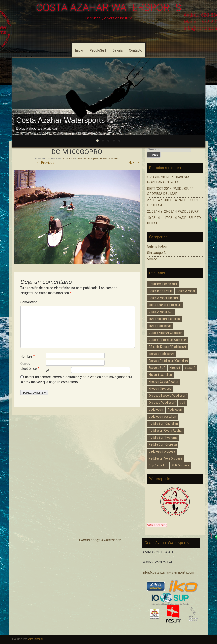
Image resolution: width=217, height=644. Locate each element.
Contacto (136, 50)
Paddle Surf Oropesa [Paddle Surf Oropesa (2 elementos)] (163, 444)
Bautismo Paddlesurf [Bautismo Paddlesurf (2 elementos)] (163, 284)
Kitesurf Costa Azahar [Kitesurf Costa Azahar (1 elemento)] (164, 382)
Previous (45, 163)
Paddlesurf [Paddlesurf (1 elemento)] (175, 410)
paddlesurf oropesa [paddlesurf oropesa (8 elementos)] (162, 451)
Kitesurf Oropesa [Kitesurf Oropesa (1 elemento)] (160, 389)
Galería (118, 50)
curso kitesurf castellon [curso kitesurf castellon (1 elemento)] (164, 319)
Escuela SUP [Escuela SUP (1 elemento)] (157, 368)
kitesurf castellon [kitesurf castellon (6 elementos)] (160, 375)
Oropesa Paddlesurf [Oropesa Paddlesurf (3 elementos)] (162, 403)
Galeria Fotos (157, 246)
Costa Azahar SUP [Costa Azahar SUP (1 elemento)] (161, 312)
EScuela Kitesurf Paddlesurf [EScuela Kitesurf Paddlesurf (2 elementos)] (168, 347)
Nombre (27, 356)
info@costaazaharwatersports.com (168, 572)
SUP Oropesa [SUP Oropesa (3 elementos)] (180, 465)
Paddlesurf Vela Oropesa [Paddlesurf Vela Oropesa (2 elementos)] (166, 458)
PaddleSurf (98, 50)
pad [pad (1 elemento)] (182, 403)
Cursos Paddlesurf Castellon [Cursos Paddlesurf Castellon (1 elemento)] (168, 340)
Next (134, 163)
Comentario (29, 302)
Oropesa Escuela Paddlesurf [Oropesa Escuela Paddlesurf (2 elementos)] (168, 396)
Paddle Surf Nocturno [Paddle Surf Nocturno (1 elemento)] (163, 438)
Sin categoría (157, 253)
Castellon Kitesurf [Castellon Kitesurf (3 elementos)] (161, 291)
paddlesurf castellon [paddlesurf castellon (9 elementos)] (162, 417)
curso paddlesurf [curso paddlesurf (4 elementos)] (160, 326)
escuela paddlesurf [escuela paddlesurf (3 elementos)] (162, 354)
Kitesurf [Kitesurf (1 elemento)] (175, 368)
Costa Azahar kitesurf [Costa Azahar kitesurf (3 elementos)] (163, 298)
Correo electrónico (30, 366)
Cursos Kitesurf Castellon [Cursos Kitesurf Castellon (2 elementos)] (166, 333)
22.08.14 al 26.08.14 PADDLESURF (173, 211)
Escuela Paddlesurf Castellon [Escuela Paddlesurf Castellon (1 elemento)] (168, 361)
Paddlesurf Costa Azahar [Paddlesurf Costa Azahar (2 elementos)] (166, 431)
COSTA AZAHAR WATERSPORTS (109, 8)
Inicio (79, 50)
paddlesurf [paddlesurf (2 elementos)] (156, 410)
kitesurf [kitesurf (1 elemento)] (190, 368)
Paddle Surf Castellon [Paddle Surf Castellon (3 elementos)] (163, 424)
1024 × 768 (69, 158)
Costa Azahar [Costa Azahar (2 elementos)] (186, 291)
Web (49, 371)
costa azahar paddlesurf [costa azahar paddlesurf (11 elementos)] (165, 305)
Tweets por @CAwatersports (100, 540)
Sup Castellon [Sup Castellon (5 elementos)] (158, 465)
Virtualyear (36, 639)
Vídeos (152, 259)
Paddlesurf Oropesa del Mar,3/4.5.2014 (98, 158)
